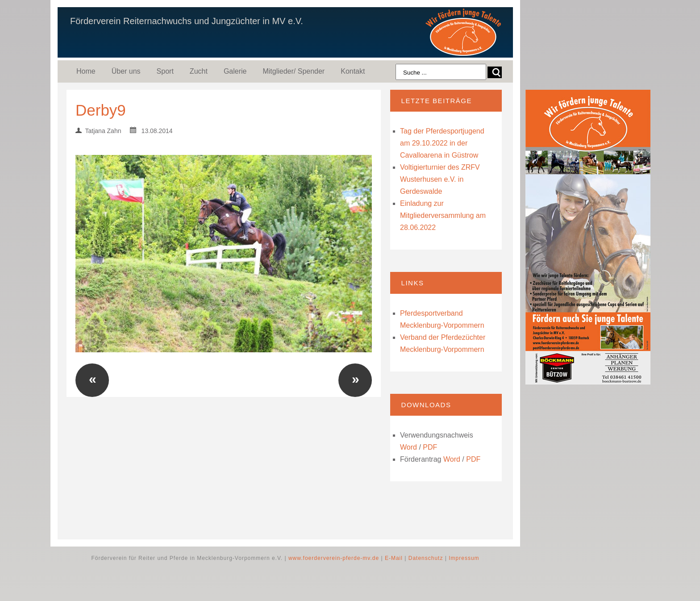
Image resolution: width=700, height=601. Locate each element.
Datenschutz (426, 558)
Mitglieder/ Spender (294, 71)
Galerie (235, 71)
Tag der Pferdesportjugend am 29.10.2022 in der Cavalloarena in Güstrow (442, 143)
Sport (165, 71)
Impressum (464, 558)
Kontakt (353, 71)
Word (408, 447)
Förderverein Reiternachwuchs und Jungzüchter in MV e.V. (187, 21)
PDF (430, 447)
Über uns (126, 71)
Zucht (199, 71)
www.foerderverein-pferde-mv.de (334, 558)
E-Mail (394, 558)
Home (86, 71)
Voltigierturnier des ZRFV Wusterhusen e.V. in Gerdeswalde (440, 179)
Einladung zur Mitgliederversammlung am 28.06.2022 (443, 215)
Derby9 (101, 110)
